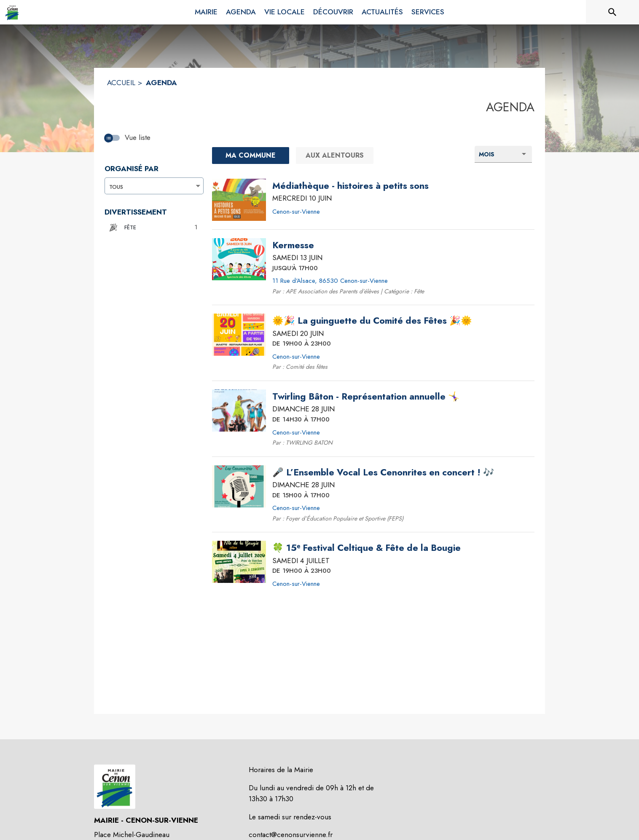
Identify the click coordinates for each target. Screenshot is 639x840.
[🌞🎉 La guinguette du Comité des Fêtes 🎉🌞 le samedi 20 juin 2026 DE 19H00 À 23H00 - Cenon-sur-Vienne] (372, 321)
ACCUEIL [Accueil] (121, 83)
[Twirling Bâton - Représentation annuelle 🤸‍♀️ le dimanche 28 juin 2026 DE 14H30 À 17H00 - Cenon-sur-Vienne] (366, 397)
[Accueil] (12, 12)
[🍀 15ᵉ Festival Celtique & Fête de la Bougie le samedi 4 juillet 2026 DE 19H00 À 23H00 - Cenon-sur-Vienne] (366, 548)
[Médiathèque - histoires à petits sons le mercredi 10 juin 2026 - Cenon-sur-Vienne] (350, 186)
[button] (152, 228)
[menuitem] (206, 11)
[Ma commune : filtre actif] (251, 156)
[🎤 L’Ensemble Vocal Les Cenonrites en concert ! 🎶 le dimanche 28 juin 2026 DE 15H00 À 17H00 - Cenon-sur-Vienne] (383, 472)
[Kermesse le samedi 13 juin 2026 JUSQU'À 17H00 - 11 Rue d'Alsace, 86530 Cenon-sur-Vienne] (293, 245)
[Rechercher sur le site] (612, 12)
